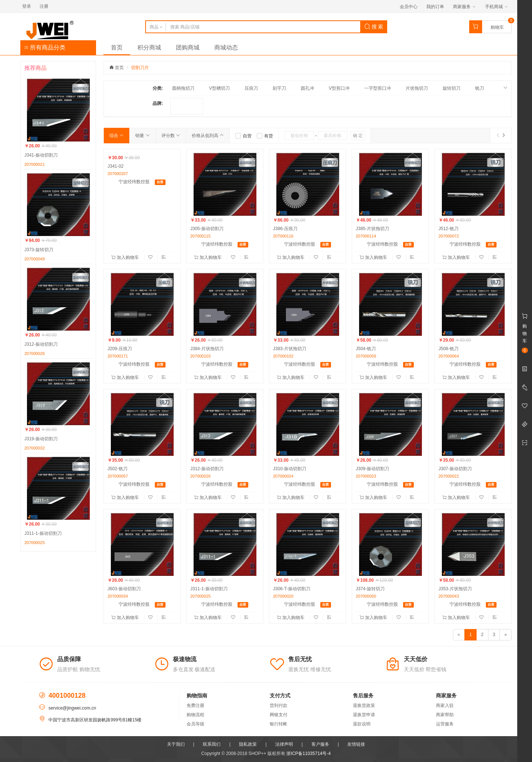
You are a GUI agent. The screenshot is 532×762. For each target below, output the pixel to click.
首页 (117, 47)
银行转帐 (279, 724)
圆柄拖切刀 (183, 88)
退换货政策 (364, 705)
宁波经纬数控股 (134, 182)
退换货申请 (364, 715)
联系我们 (212, 744)
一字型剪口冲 (378, 88)
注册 (44, 6)
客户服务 (320, 744)
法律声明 (284, 744)
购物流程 (195, 715)
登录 (27, 6)
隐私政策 (248, 744)
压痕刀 (251, 88)
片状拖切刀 (417, 88)
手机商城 (496, 7)
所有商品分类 (45, 47)
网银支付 (279, 715)
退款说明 (362, 724)
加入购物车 (126, 257)
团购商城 (188, 47)
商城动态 (226, 47)
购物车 (497, 27)
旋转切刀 (451, 88)
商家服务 (464, 7)
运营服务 (445, 724)
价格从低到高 (208, 136)
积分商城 (149, 47)
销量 (142, 136)
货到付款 (279, 705)
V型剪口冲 (339, 88)
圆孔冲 (307, 88)
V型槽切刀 (219, 88)
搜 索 (374, 27)
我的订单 (435, 7)
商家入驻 (445, 705)
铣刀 (480, 88)
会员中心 (409, 7)
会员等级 (195, 724)
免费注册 (195, 705)
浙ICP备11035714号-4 (308, 754)
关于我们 (176, 744)
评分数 (171, 136)
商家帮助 (445, 715)
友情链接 (356, 744)
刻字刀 (279, 88)
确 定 (358, 136)
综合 (117, 136)
